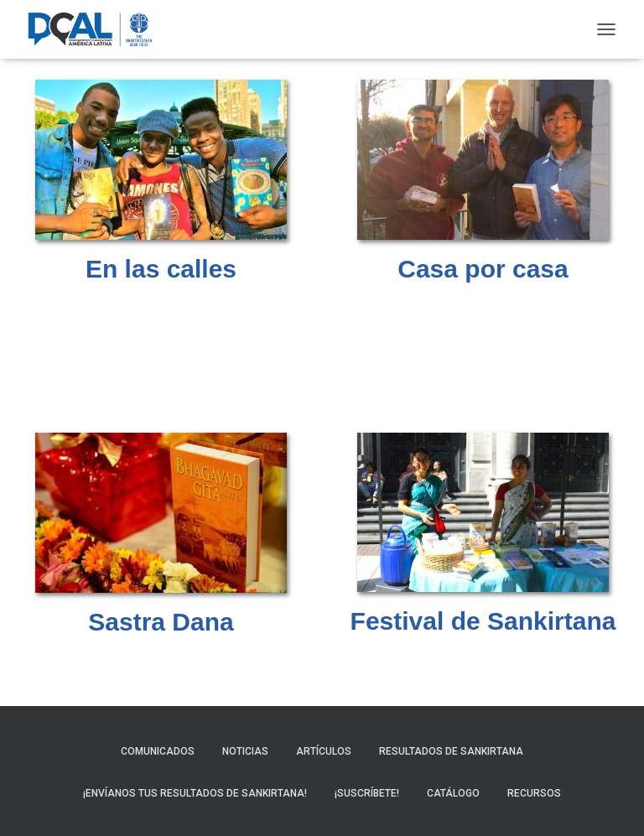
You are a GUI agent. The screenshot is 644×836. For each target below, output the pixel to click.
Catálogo (453, 793)
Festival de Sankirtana (483, 621)
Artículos (324, 751)
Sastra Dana (161, 622)
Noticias (245, 751)
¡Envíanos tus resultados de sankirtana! (195, 793)
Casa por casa (483, 269)
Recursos (534, 793)
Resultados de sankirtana (451, 751)
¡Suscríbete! (367, 793)
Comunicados (158, 751)
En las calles (161, 269)
